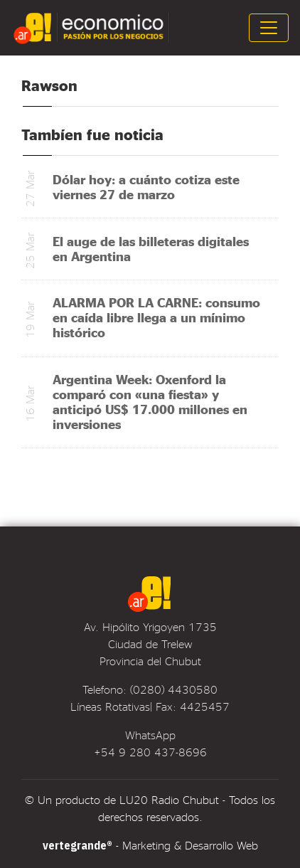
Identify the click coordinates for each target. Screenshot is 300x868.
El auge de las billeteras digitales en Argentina (151, 248)
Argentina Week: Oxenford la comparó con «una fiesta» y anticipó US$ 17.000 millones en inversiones (150, 401)
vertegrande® (77, 845)
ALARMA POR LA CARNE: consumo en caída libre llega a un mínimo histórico (156, 317)
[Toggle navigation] (269, 28)
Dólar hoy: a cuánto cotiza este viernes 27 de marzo (146, 186)
